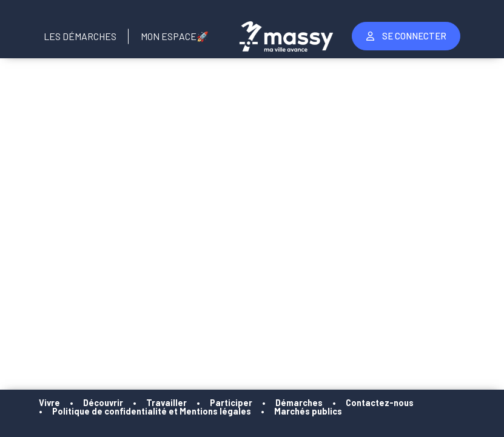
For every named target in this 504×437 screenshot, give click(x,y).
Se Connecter (406, 36)
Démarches (299, 403)
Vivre (49, 403)
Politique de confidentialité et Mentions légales (152, 411)
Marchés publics (308, 411)
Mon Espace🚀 (175, 36)
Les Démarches (80, 36)
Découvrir (103, 403)
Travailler (166, 403)
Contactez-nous (380, 403)
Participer (231, 403)
